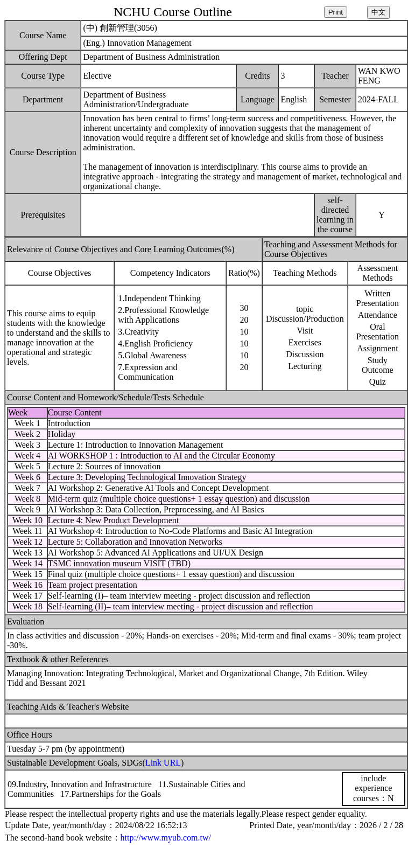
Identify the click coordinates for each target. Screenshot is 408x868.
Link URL (163, 763)
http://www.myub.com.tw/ (166, 838)
